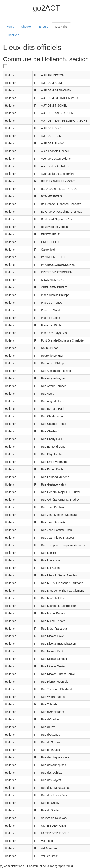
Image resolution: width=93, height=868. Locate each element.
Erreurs (44, 27)
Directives (13, 35)
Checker (26, 27)
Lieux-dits (61, 27)
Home (10, 27)
